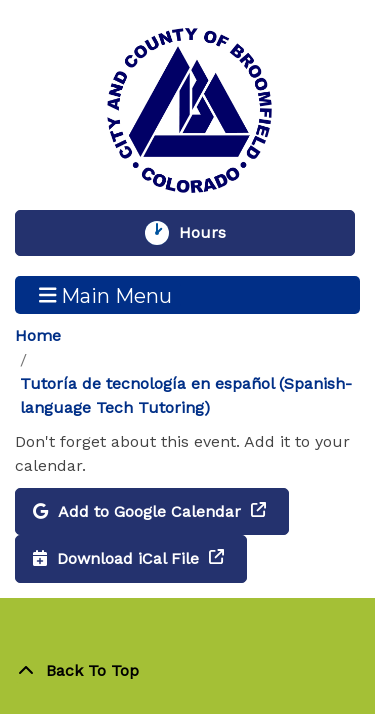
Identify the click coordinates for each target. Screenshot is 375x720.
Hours (212, 233)
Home (38, 335)
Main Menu (106, 295)
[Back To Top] (187, 671)
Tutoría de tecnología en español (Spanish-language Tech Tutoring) (186, 395)
